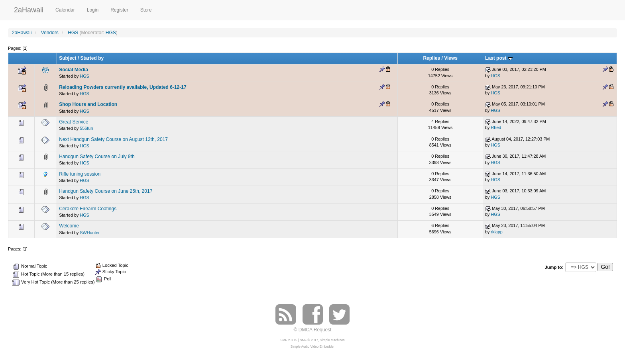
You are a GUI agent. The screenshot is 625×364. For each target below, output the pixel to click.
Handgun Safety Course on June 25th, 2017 (106, 191)
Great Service (74, 122)
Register (119, 10)
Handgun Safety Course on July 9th (97, 157)
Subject (68, 58)
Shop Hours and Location (88, 104)
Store (146, 10)
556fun (86, 128)
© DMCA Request (313, 330)
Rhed (496, 127)
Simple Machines (332, 340)
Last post (499, 58)
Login (93, 10)
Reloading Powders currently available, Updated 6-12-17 (123, 87)
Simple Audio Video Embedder (312, 347)
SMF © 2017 (309, 340)
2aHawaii (29, 9)
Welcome (69, 226)
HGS (111, 33)
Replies (431, 58)
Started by (92, 58)
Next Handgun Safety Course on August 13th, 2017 (113, 139)
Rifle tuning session (80, 174)
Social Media (74, 70)
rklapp (496, 232)
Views (451, 58)
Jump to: (554, 267)
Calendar (65, 10)
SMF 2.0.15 (289, 340)
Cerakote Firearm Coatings (88, 209)
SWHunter (90, 233)
